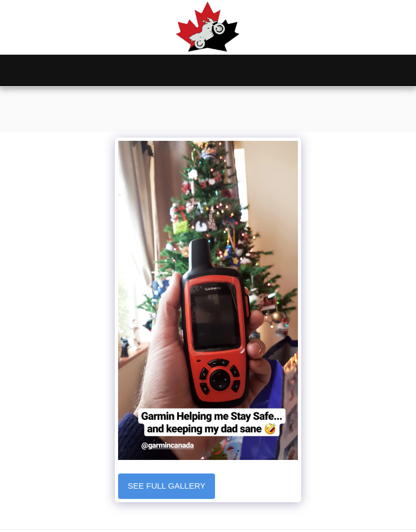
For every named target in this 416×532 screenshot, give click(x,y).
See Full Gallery (167, 486)
